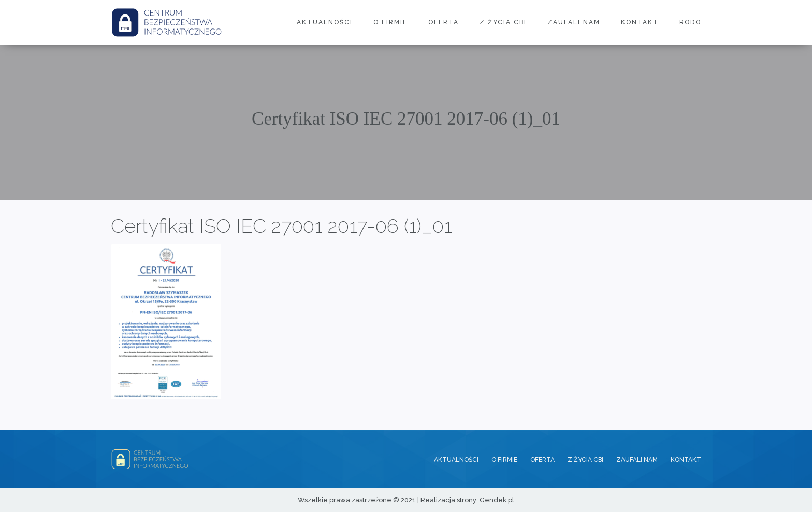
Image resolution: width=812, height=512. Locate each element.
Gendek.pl (497, 500)
